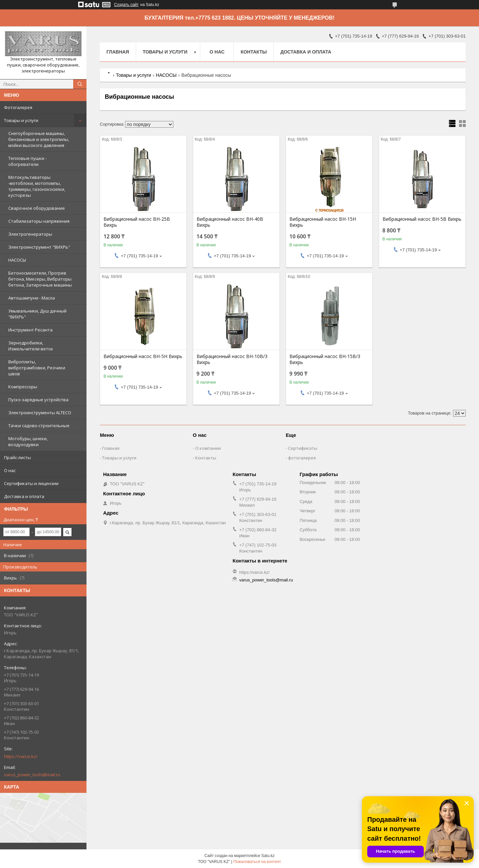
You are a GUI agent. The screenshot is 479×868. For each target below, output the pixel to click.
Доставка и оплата (24, 496)
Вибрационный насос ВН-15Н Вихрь (323, 222)
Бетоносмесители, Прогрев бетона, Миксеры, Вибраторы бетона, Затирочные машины (40, 279)
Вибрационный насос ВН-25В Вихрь (137, 222)
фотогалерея (302, 458)
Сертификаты (303, 448)
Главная (118, 52)
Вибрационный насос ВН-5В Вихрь (422, 219)
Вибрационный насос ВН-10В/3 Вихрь (232, 359)
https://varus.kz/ (21, 756)
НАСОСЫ (17, 260)
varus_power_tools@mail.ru (32, 775)
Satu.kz (268, 856)
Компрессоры (23, 387)
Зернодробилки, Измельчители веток (31, 346)
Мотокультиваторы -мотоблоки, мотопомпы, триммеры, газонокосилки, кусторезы (37, 186)
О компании (208, 448)
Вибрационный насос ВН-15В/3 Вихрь (325, 359)
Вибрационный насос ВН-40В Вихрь (230, 222)
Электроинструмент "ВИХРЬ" (39, 247)
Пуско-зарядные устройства (38, 400)
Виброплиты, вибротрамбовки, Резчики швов (37, 368)
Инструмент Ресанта (30, 330)
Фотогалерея (18, 107)
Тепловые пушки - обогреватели (27, 161)
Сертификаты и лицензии (31, 483)
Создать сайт (126, 5)
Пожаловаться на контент (257, 862)
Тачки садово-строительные (39, 426)
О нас (10, 470)
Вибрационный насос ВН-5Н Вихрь (143, 356)
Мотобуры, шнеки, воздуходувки (28, 441)
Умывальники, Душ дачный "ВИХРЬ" (37, 314)
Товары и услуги (21, 120)
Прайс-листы (17, 457)
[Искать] (80, 84)
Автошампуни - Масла (32, 298)
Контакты (253, 52)
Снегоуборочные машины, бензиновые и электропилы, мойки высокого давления (39, 139)
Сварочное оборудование (37, 208)
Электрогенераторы (30, 234)
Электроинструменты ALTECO (40, 413)
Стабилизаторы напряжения (39, 221)
